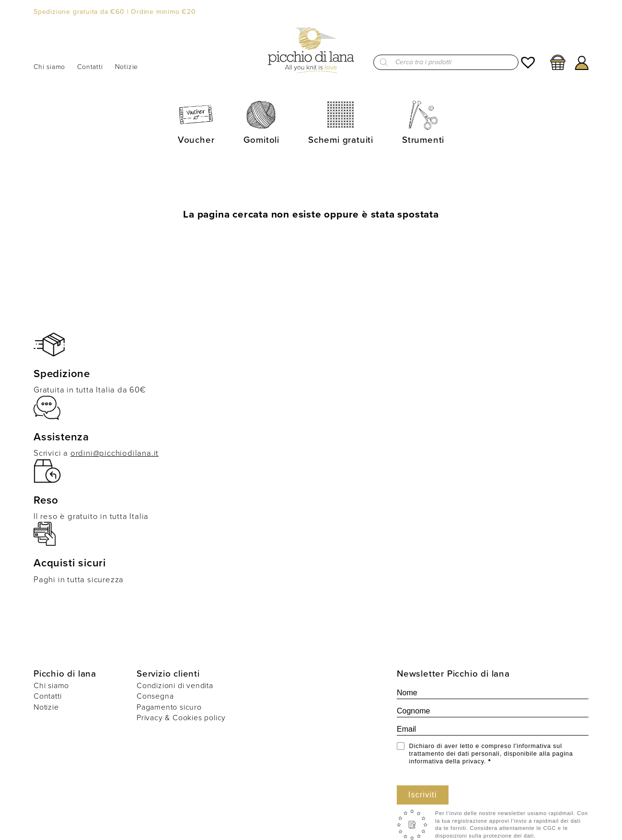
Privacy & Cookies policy (181, 718)
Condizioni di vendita (175, 685)
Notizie (127, 67)
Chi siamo (49, 67)
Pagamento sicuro (169, 707)
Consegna (155, 696)
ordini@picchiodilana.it (115, 453)
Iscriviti (423, 795)
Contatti (90, 67)
